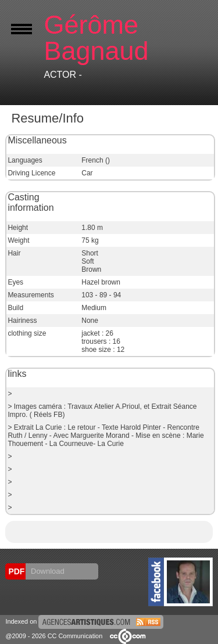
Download (46, 571)
